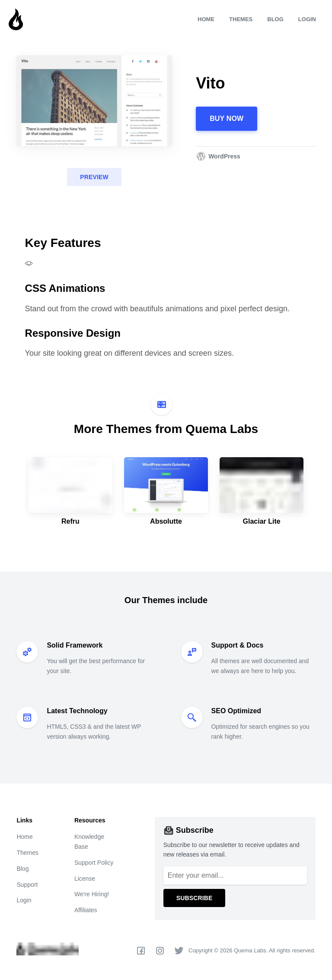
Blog (275, 19)
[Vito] (94, 101)
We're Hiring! (92, 894)
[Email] (235, 876)
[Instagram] (160, 951)
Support (27, 885)
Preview (94, 177)
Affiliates (86, 910)
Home (206, 19)
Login (307, 19)
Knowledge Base (89, 842)
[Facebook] (141, 951)
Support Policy (94, 863)
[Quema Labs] (53, 19)
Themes (241, 19)
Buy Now (227, 119)
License (85, 879)
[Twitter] (179, 951)
